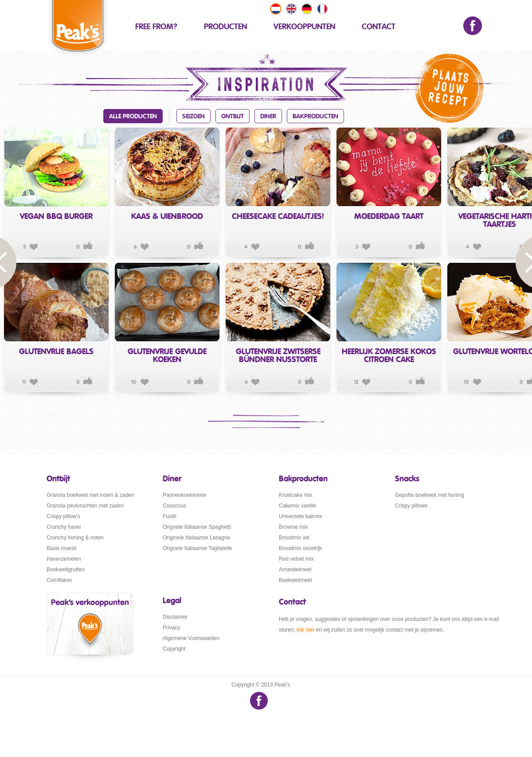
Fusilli (170, 516)
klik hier (306, 630)
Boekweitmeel (295, 580)
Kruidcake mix (295, 495)
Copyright (174, 649)
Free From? (156, 27)
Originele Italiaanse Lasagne (196, 538)
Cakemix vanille (297, 506)
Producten (225, 27)
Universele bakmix (301, 516)
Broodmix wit (294, 538)
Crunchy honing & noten (75, 538)
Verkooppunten (304, 27)
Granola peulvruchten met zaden (85, 506)
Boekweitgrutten (66, 570)
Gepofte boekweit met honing (430, 495)
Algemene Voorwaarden (191, 638)
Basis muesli (61, 548)
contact (379, 27)
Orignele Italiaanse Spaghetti (197, 527)
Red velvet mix (296, 559)
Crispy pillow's (63, 516)
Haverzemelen (64, 559)
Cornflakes (59, 580)
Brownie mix (293, 527)
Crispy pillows (411, 506)
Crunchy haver (64, 527)
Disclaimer (175, 617)
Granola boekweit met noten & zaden (90, 495)
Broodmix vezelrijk (300, 548)
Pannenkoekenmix (185, 495)
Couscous (174, 506)
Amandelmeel (295, 570)
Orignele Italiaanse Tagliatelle (198, 548)
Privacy (171, 628)
